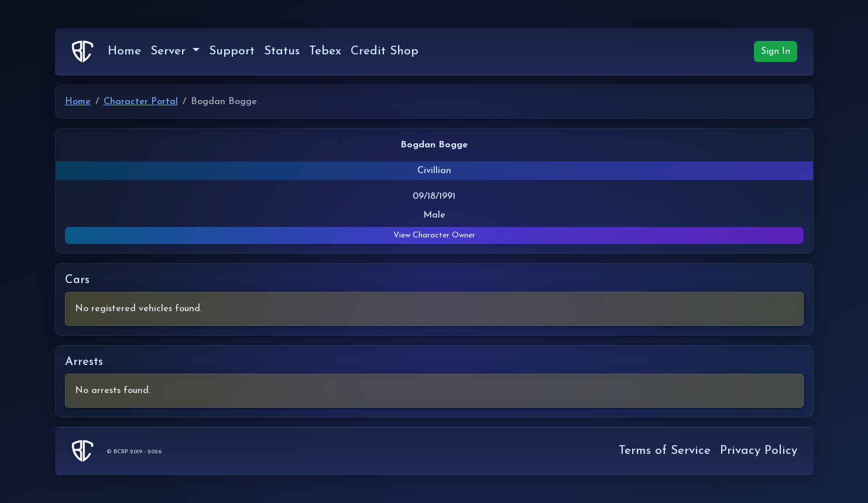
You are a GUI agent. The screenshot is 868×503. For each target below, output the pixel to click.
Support (232, 51)
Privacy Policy (759, 451)
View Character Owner (434, 235)
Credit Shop (385, 51)
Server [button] (170, 51)
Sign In (776, 51)
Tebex (325, 51)
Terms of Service (665, 451)
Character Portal (141, 102)
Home (124, 51)
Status (282, 51)
